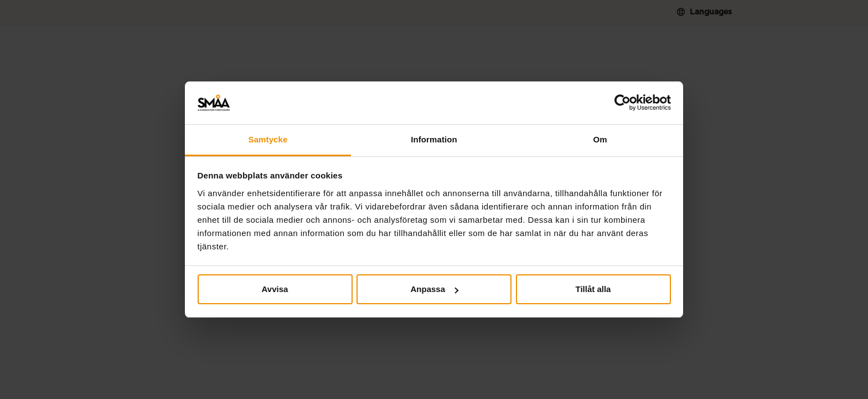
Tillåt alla (593, 289)
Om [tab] (600, 139)
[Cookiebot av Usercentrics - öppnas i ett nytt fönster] (622, 103)
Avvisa (275, 289)
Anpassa (434, 289)
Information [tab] (434, 139)
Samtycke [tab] (268, 139)
